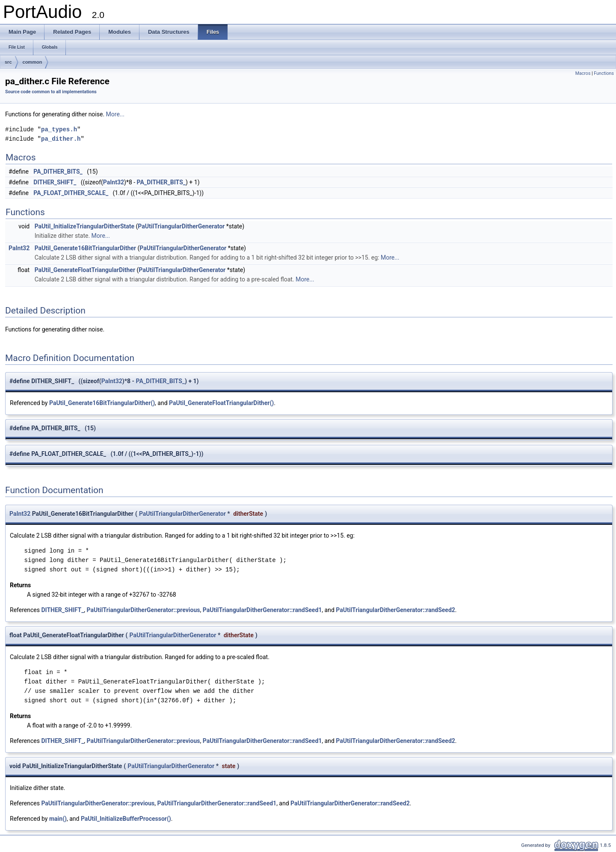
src (8, 62)
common (33, 62)
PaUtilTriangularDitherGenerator (181, 226)
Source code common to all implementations (51, 92)
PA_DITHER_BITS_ (58, 172)
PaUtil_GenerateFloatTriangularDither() (221, 403)
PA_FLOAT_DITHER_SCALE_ (71, 193)
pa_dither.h (61, 139)
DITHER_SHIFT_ (55, 182)
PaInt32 (114, 182)
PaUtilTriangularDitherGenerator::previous (144, 610)
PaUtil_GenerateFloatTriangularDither (85, 270)
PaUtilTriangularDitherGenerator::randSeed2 (395, 610)
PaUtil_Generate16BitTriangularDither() (102, 403)
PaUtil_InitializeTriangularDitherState (84, 226)
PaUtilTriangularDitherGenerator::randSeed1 (262, 610)
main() (58, 819)
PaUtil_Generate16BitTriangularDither (85, 248)
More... (115, 114)
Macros (583, 73)
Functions (604, 73)
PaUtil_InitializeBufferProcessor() (126, 819)
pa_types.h (59, 129)
